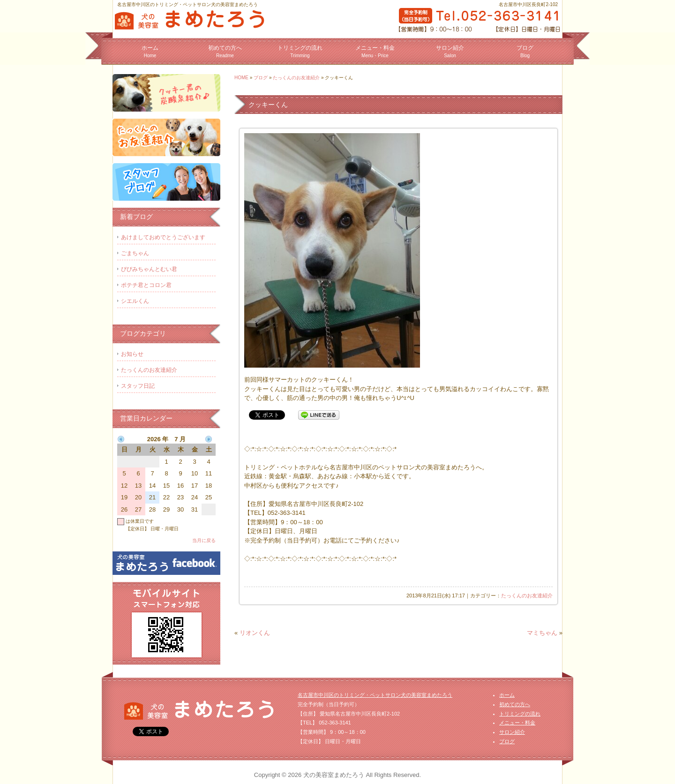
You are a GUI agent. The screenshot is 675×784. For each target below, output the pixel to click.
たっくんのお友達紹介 (296, 78)
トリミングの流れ (300, 51)
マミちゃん (542, 633)
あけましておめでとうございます (163, 237)
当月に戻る (204, 540)
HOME (241, 78)
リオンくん (255, 633)
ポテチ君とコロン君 (146, 285)
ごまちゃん (135, 253)
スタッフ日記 (138, 386)
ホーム (150, 51)
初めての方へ (225, 51)
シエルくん (135, 301)
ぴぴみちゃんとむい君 (149, 269)
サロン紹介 (450, 51)
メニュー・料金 (375, 51)
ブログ (525, 51)
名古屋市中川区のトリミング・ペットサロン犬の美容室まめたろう (375, 695)
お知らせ (132, 354)
